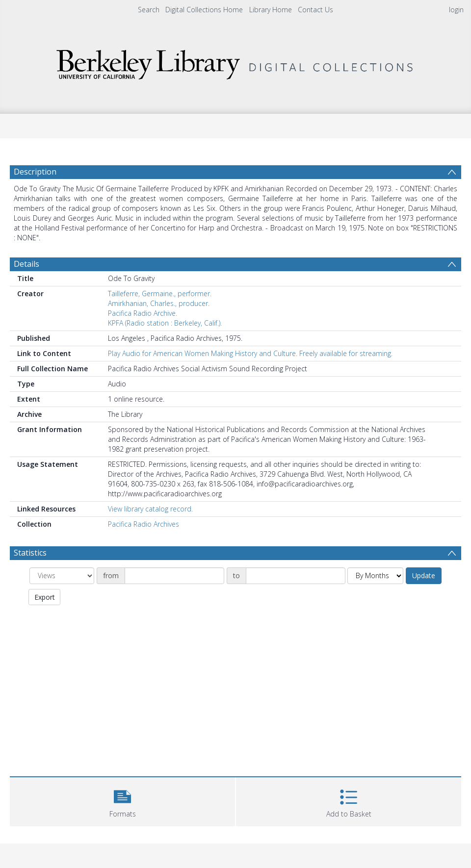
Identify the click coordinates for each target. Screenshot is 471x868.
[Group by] (62, 576)
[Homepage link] (235, 62)
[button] (122, 801)
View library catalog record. (150, 509)
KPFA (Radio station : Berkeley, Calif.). (165, 323)
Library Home (271, 10)
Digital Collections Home (204, 10)
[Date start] (174, 576)
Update (424, 575)
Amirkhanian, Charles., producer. (159, 303)
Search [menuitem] (149, 10)
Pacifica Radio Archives (144, 524)
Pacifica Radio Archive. (143, 313)
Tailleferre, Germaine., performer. (160, 294)
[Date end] (296, 576)
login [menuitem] (456, 10)
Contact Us (315, 10)
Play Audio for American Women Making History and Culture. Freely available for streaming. (250, 353)
